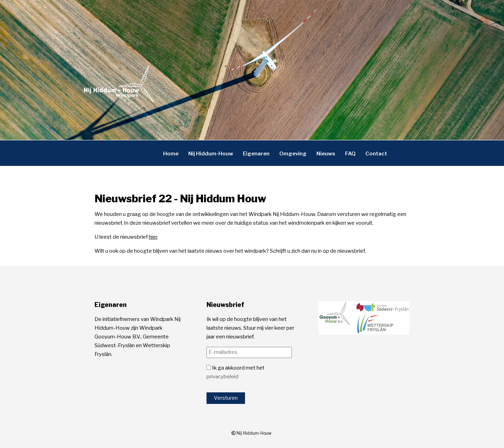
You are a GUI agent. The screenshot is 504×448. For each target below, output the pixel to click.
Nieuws (326, 153)
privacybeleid (222, 377)
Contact (376, 153)
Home (171, 153)
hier (153, 237)
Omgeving (293, 153)
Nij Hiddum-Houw (211, 153)
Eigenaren (256, 153)
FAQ (350, 153)
